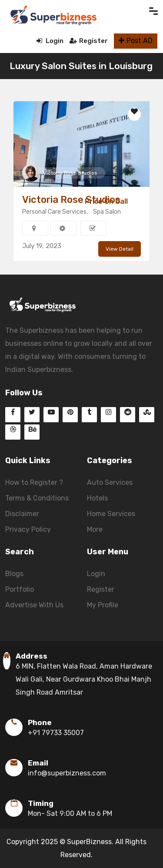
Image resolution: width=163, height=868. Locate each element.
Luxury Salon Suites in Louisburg (81, 66)
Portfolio (20, 589)
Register (89, 41)
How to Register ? (34, 482)
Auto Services (110, 482)
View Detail (120, 249)
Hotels (97, 498)
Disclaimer (22, 514)
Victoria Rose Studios (70, 173)
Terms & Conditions (37, 498)
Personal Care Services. (55, 212)
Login (50, 41)
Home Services (111, 514)
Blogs (14, 574)
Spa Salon (107, 212)
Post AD (136, 41)
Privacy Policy (28, 529)
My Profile (103, 605)
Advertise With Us (34, 605)
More (95, 529)
